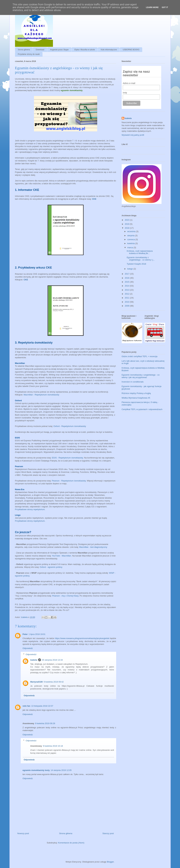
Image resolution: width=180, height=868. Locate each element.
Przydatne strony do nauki (29, 54)
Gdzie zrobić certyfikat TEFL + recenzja (140, 356)
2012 (127, 294)
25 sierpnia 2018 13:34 (52, 660)
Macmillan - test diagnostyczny (93, 547)
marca (130, 247)
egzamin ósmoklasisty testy (36, 770)
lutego (130, 269)
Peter (25, 634)
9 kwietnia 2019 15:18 (53, 746)
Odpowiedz (28, 648)
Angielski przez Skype (59, 50)
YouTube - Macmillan (61, 556)
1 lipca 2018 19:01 (37, 634)
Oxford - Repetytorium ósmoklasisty (70, 426)
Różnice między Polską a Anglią (136, 393)
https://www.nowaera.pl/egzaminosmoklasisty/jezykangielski (82, 638)
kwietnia (131, 243)
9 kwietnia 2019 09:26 (45, 723)
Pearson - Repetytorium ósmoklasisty (69, 481)
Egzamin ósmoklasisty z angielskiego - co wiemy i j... (141, 259)
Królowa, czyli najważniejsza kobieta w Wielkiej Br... (140, 252)
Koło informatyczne (109, 50)
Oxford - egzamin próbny (51, 567)
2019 (127, 224)
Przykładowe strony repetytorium (30, 509)
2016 (127, 278)
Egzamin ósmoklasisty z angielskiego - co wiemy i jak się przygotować (141, 376)
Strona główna (24, 50)
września (132, 231)
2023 (127, 220)
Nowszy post (23, 833)
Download (40, 50)
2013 (127, 290)
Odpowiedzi (31, 654)
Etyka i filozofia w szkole (85, 50)
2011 (127, 298)
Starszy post (108, 833)
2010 (127, 302)
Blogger (110, 862)
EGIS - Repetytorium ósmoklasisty (67, 458)
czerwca (131, 239)
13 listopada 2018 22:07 (42, 706)
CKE (94, 199)
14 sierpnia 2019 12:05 (61, 770)
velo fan (26, 706)
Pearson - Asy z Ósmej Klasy (65, 596)
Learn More (152, 7)
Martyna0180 (37, 682)
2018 (127, 228)
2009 (127, 306)
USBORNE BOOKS (131, 50)
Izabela (34, 660)
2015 (127, 282)
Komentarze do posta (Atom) (71, 843)
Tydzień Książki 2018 (136, 264)
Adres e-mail (129, 83)
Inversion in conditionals (133, 382)
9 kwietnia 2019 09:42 (54, 682)
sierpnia (131, 236)
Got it (165, 7)
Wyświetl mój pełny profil (133, 135)
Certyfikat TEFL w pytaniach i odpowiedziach (142, 409)
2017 (127, 274)
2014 (127, 286)
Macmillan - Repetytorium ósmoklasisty (41, 395)
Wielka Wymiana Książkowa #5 (136, 398)
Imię (125, 93)
